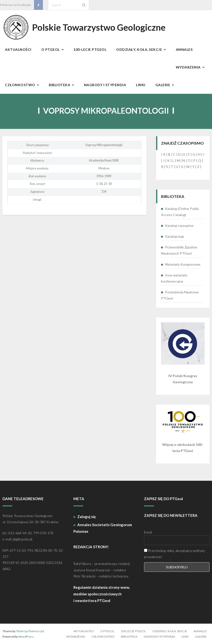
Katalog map (175, 236)
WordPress (26, 637)
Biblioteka (129, 637)
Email (148, 532)
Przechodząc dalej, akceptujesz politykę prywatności (174, 554)
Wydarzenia (76, 637)
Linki (185, 637)
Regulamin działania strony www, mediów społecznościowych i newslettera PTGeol (102, 594)
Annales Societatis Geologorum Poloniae (103, 528)
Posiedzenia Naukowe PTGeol (180, 295)
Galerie (201, 637)
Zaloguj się (87, 517)
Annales (200, 631)
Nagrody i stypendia (159, 637)
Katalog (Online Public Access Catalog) (180, 212)
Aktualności (84, 631)
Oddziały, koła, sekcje (170, 631)
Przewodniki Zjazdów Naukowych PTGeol (179, 250)
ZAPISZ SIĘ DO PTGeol (163, 499)
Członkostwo (103, 637)
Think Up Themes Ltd (30, 631)
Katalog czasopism (179, 226)
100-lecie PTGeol (133, 631)
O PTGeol (107, 631)
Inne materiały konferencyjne (174, 278)
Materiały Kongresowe (183, 264)
